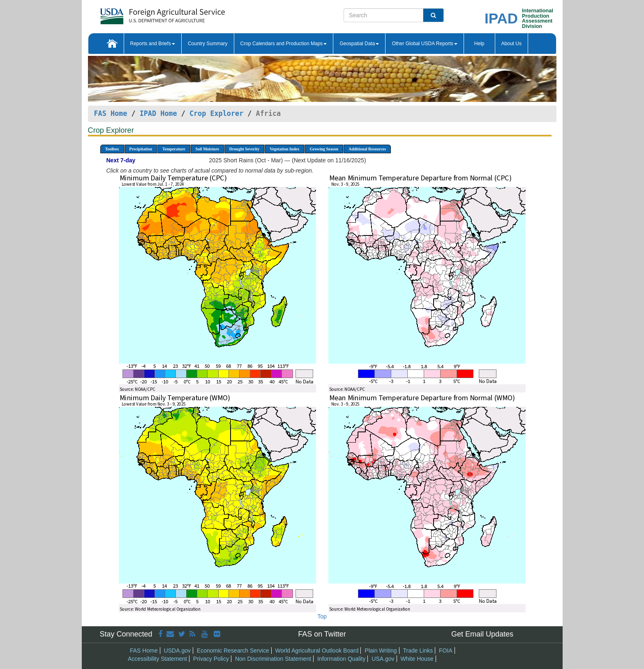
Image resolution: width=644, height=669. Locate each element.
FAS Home (111, 113)
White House (417, 659)
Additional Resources (367, 149)
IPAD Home (158, 113)
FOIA (446, 651)
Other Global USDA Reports (424, 44)
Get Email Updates (482, 634)
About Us (511, 44)
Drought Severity (244, 149)
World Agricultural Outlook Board (317, 651)
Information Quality (342, 659)
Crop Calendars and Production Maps (284, 44)
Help (479, 44)
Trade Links (418, 651)
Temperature (174, 149)
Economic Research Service (233, 651)
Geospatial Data (359, 44)
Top (322, 616)
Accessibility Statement (157, 659)
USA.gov (383, 659)
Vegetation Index (284, 149)
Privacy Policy (211, 659)
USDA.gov (177, 651)
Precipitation (141, 149)
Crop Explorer (216, 113)
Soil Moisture (207, 149)
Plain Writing (381, 651)
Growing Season (324, 149)
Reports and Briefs (153, 44)
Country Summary (208, 44)
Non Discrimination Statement (273, 659)
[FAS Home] (142, 13)
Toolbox (112, 149)
